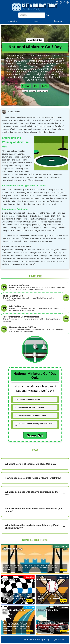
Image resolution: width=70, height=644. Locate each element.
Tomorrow (59, 21)
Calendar (12, 21)
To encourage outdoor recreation (28, 399)
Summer (26, 86)
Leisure (33, 91)
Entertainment (43, 91)
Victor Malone (14, 112)
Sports (25, 91)
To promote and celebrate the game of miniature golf (34, 424)
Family (45, 86)
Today (36, 21)
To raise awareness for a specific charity (30, 415)
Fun (36, 86)
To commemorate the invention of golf (29, 407)
